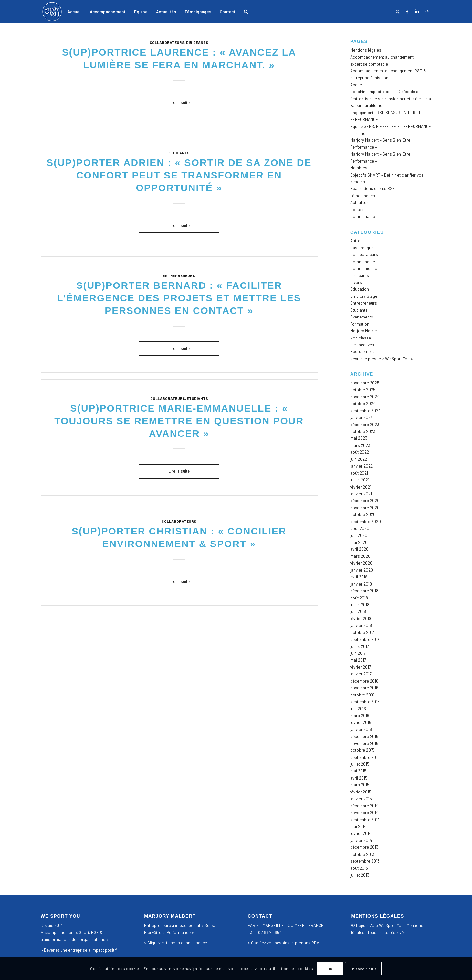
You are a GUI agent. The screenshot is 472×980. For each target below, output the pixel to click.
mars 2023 (360, 445)
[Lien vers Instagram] (427, 11)
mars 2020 (360, 556)
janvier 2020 (362, 570)
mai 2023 (359, 438)
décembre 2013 (364, 847)
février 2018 (361, 619)
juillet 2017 (360, 646)
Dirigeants (197, 42)
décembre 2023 (365, 425)
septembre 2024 (365, 411)
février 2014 (361, 833)
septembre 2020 (366, 522)
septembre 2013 (365, 861)
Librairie (358, 133)
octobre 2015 (362, 750)
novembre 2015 (364, 743)
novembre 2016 (364, 688)
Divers (356, 282)
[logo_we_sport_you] (52, 12)
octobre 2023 (363, 431)
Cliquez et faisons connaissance (177, 943)
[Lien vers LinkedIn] (417, 11)
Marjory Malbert (364, 331)
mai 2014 (358, 826)
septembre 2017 (365, 639)
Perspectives (362, 345)
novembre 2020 (365, 508)
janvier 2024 (362, 417)
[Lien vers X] (398, 11)
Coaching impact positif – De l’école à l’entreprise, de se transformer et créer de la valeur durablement (391, 98)
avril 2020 (359, 549)
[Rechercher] (246, 12)
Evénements (362, 317)
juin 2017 (358, 653)
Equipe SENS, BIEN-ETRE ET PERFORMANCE (391, 126)
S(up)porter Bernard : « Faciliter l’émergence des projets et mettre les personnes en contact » (179, 298)
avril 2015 (359, 778)
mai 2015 (358, 771)
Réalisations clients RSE (373, 188)
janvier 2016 (361, 729)
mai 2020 (359, 542)
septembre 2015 (365, 757)
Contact (357, 210)
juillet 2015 (360, 764)
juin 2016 (358, 709)
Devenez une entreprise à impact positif (80, 950)
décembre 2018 (364, 591)
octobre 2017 (362, 632)
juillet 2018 (360, 605)
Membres (359, 168)
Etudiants (179, 153)
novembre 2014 (364, 813)
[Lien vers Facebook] (407, 11)
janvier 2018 (361, 625)
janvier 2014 (361, 840)
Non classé (361, 338)
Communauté (363, 216)
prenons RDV (307, 943)
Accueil (357, 85)
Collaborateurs (167, 42)
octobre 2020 (363, 514)
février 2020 (361, 563)
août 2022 (360, 452)
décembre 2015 (364, 736)
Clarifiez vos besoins (270, 943)
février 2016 (361, 722)
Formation (360, 324)
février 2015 (361, 792)
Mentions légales (366, 50)
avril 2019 (359, 577)
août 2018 (359, 598)
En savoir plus (363, 969)
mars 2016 (360, 716)
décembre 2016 (364, 681)
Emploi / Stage (364, 296)
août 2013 (359, 868)
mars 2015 (360, 785)
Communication (365, 268)
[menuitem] (74, 12)
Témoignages (363, 196)
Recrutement (362, 351)
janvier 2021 (361, 494)
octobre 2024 (363, 404)
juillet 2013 (360, 875)
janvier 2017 (361, 674)
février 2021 (361, 487)
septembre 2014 (365, 820)
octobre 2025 (363, 390)
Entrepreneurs (179, 275)
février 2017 (361, 667)
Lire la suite (179, 102)
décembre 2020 (365, 501)
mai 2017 (358, 660)
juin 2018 (358, 611)
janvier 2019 (361, 584)
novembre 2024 (365, 397)
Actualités (359, 202)
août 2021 (359, 473)
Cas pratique (362, 248)
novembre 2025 (365, 383)
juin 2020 (359, 535)
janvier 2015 (361, 799)
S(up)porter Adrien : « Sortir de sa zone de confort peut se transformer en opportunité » (179, 175)
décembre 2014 (364, 806)
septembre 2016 (365, 702)
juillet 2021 (360, 480)
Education (360, 289)
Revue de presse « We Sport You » (382, 359)
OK (330, 969)
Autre (355, 241)
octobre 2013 (362, 854)
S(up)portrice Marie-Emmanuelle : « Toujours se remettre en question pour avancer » (179, 421)
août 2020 (360, 528)
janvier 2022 (362, 466)
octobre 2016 (362, 695)
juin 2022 (359, 459)
